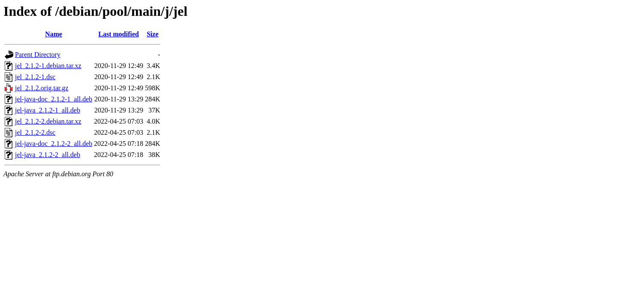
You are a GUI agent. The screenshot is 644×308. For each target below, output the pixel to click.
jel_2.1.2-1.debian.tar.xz (48, 66)
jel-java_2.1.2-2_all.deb (47, 155)
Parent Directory (38, 55)
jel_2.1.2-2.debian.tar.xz (48, 121)
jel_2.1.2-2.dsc (35, 132)
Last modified (119, 34)
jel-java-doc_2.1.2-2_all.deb (54, 144)
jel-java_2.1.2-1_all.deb (47, 110)
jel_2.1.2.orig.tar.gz (42, 88)
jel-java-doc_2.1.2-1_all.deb (54, 99)
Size (153, 34)
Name (53, 34)
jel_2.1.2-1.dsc (35, 77)
